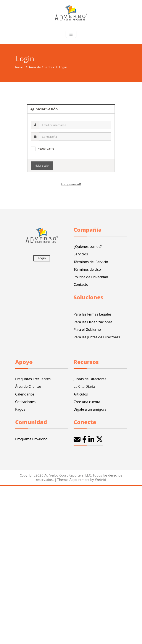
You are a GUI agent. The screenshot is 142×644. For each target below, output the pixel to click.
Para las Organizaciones (93, 322)
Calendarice (25, 394)
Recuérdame (46, 148)
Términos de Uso (87, 269)
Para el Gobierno (87, 330)
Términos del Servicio (91, 262)
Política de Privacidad (91, 277)
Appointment (79, 480)
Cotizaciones (25, 402)
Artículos (81, 394)
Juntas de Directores (90, 379)
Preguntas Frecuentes (33, 379)
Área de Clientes (41, 67)
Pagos (20, 409)
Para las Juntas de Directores (97, 337)
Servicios (81, 254)
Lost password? (71, 184)
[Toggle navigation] (71, 34)
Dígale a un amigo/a (90, 409)
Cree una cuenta (87, 402)
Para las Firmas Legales (93, 314)
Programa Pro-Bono (31, 439)
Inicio (19, 67)
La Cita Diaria (84, 386)
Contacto (81, 284)
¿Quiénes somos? (88, 247)
